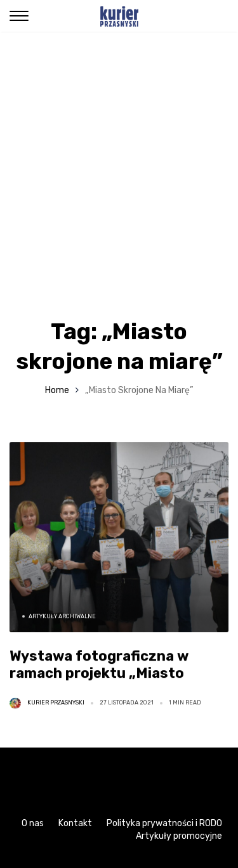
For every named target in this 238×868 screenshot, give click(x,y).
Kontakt (75, 823)
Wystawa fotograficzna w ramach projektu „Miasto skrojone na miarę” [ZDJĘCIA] (113, 673)
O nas (33, 823)
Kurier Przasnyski (56, 703)
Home (57, 390)
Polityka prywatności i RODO (164, 823)
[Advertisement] (119, 157)
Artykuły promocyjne (179, 836)
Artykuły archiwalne (62, 616)
